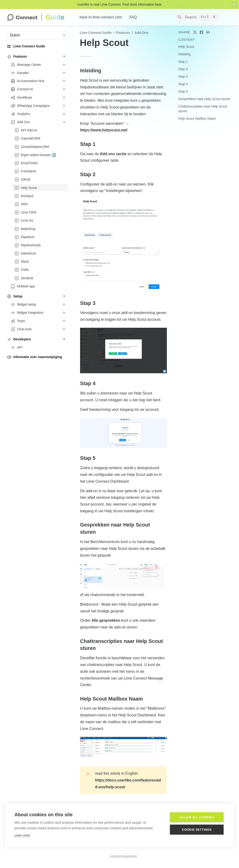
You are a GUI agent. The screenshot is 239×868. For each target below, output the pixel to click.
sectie (121, 154)
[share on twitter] (195, 32)
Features (123, 33)
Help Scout (186, 47)
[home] (40, 17)
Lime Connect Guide (96, 33)
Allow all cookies (197, 817)
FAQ (133, 17)
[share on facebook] (201, 32)
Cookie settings (197, 830)
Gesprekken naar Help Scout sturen (204, 99)
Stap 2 (183, 69)
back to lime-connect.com (101, 17)
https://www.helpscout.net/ (104, 130)
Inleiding (184, 54)
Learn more (22, 835)
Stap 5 (183, 91)
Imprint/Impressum (123, 856)
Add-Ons (141, 33)
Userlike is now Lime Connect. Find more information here (119, 4)
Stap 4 (183, 84)
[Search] (198, 17)
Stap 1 (183, 62)
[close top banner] (234, 4)
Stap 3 (183, 77)
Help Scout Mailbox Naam (197, 119)
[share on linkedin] (208, 32)
